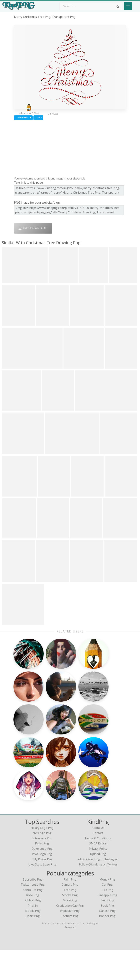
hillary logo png (42, 858)
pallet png (42, 873)
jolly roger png (42, 889)
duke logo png (42, 879)
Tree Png (70, 920)
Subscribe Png (33, 909)
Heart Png (33, 946)
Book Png (107, 936)
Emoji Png (107, 930)
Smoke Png (70, 925)
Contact (98, 863)
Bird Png (107, 920)
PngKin (33, 936)
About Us (98, 858)
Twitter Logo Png (33, 915)
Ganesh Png (107, 941)
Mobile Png (33, 941)
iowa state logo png (42, 894)
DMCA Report (98, 873)
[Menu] (128, 6)
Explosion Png (70, 941)
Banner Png (107, 946)
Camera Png (70, 915)
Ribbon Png (33, 930)
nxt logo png (42, 863)
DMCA (38, 118)
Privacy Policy (98, 879)
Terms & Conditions (98, 868)
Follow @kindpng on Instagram (98, 889)
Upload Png (98, 884)
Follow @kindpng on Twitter (98, 894)
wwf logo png (42, 884)
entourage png (42, 868)
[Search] (118, 7)
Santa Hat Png (33, 920)
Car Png (107, 915)
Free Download (33, 228)
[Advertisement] (70, 147)
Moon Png (70, 930)
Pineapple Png (107, 925)
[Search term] (91, 6)
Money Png (107, 909)
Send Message (23, 118)
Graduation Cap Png (70, 936)
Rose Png (33, 925)
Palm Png (70, 909)
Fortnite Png (70, 946)
